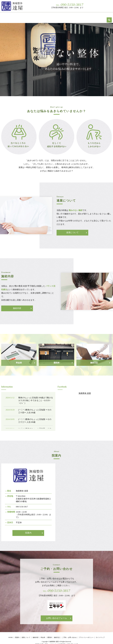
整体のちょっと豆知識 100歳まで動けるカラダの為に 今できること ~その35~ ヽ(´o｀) (36, 397)
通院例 (95, 16)
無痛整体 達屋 (85, 390)
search (110, 6)
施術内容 (73, 16)
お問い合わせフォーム (57, 615)
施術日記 (106, 16)
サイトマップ (100, 634)
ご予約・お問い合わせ (96, 6)
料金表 (84, 16)
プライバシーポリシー (86, 634)
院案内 (47, 16)
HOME (37, 16)
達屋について (60, 16)
